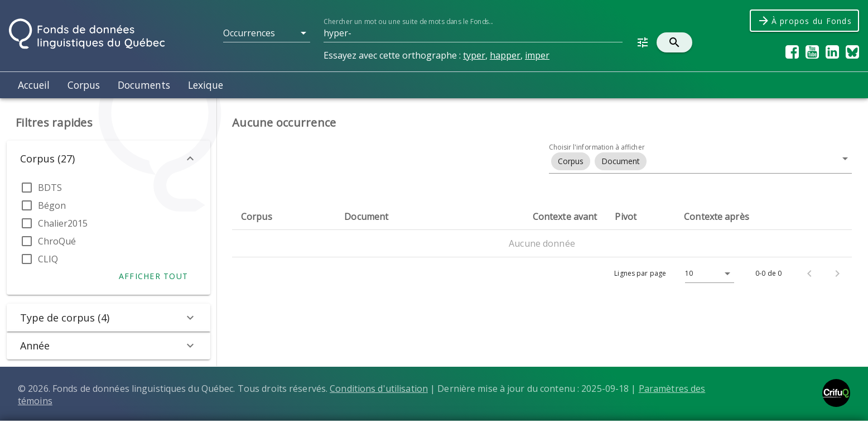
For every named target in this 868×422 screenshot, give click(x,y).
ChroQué (57, 241)
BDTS (50, 188)
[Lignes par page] (707, 274)
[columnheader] (284, 217)
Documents (144, 85)
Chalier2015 (63, 223)
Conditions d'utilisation (379, 389)
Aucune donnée (542, 243)
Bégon (52, 205)
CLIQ (48, 259)
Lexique (206, 85)
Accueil (34, 85)
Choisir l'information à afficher (597, 147)
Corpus (84, 85)
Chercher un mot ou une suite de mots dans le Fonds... (408, 21)
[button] (267, 33)
